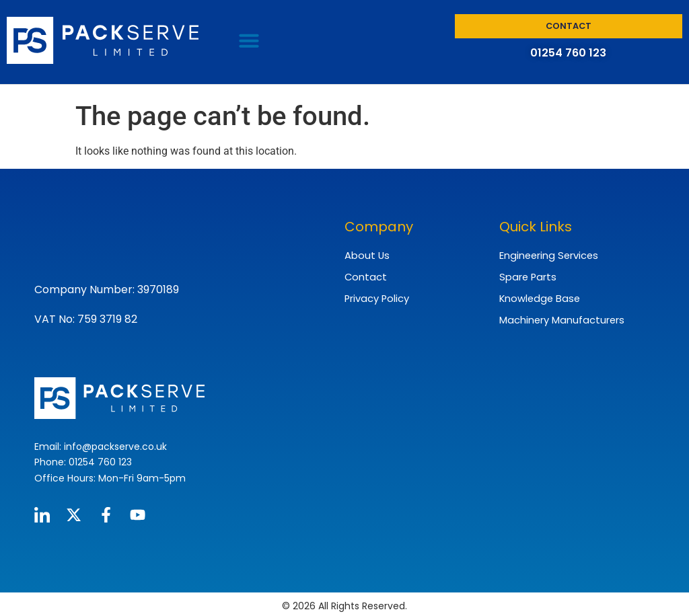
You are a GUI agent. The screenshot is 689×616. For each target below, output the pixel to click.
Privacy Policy (376, 297)
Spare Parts (526, 276)
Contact (364, 276)
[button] (249, 40)
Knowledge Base (537, 297)
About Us (365, 255)
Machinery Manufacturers (560, 317)
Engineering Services (547, 255)
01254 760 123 (568, 53)
